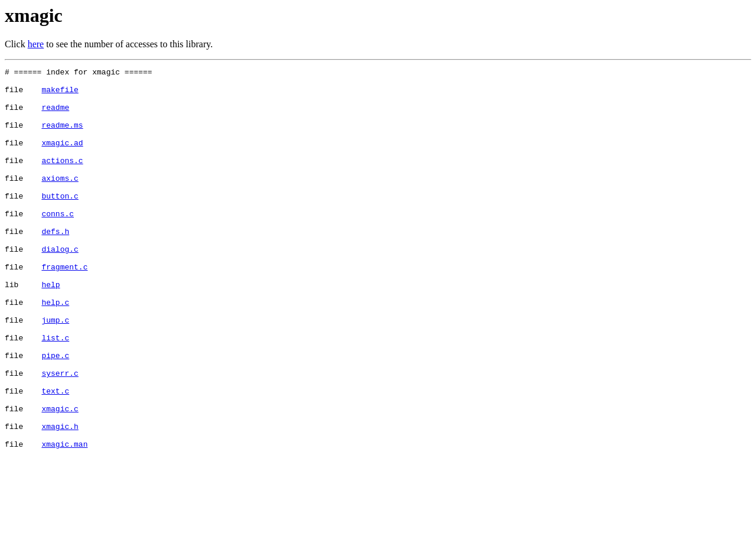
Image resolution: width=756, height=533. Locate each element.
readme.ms (62, 137)
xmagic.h (60, 499)
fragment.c (64, 307)
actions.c (62, 180)
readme (55, 116)
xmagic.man (64, 520)
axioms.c (60, 201)
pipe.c (55, 414)
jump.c (55, 371)
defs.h (55, 265)
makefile (60, 95)
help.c (55, 350)
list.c (55, 392)
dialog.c (60, 286)
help (50, 329)
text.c (55, 456)
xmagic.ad (62, 158)
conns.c (58, 243)
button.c (60, 222)
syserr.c (60, 435)
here (36, 44)
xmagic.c (60, 477)
